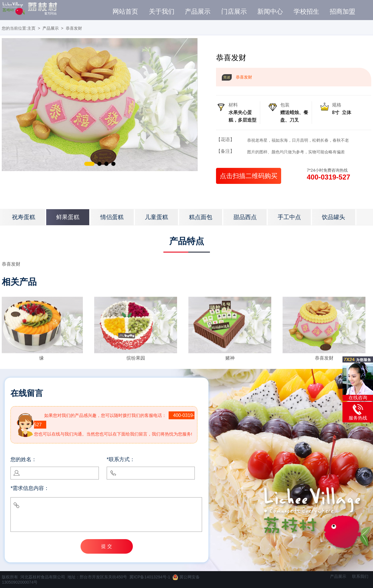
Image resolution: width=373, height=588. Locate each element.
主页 (31, 28)
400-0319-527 (328, 177)
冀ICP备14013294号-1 (150, 577)
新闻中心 (270, 12)
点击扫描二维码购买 (249, 176)
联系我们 (360, 576)
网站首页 (125, 12)
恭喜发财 (324, 358)
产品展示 (198, 12)
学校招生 (306, 12)
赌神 (230, 358)
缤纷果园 (136, 358)
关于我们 (162, 12)
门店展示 (234, 12)
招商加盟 (342, 12)
